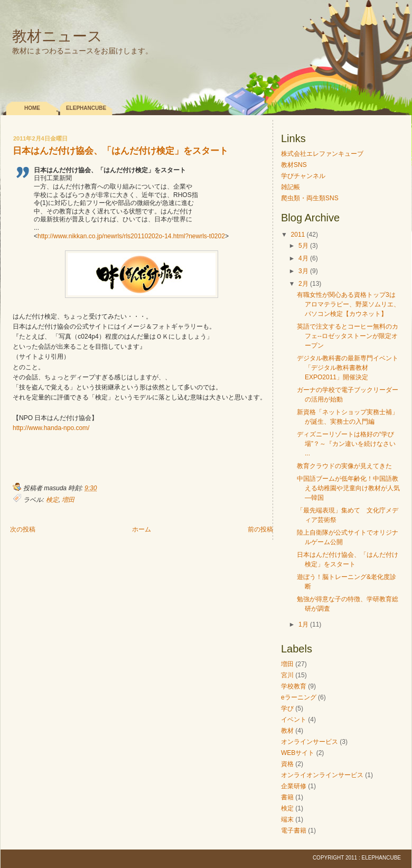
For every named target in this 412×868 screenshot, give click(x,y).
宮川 (287, 675)
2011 (298, 235)
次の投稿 (23, 529)
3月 (303, 271)
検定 (52, 500)
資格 (287, 764)
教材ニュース (57, 36)
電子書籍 (294, 830)
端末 (287, 819)
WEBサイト (298, 753)
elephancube (86, 108)
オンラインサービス (310, 742)
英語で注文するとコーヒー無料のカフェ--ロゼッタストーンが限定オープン (348, 336)
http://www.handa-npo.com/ (51, 428)
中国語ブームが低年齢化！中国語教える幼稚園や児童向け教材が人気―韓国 (348, 488)
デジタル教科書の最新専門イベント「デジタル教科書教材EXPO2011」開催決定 (348, 368)
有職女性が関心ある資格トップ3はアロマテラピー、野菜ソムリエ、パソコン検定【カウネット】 (348, 304)
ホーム (142, 529)
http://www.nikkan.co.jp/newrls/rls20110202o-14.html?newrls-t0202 (131, 236)
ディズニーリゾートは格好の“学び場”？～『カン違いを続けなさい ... (346, 444)
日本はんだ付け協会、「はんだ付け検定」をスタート (120, 151)
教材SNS (294, 165)
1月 (303, 624)
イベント (294, 720)
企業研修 (294, 786)
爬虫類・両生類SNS (310, 198)
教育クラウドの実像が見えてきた (344, 466)
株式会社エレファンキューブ (322, 154)
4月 (303, 258)
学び (287, 708)
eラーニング (299, 697)
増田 (68, 500)
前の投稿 (260, 529)
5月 (303, 246)
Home (32, 108)
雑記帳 (291, 187)
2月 (303, 284)
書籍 (287, 797)
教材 (287, 731)
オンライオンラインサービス (322, 775)
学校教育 (294, 686)
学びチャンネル (303, 176)
